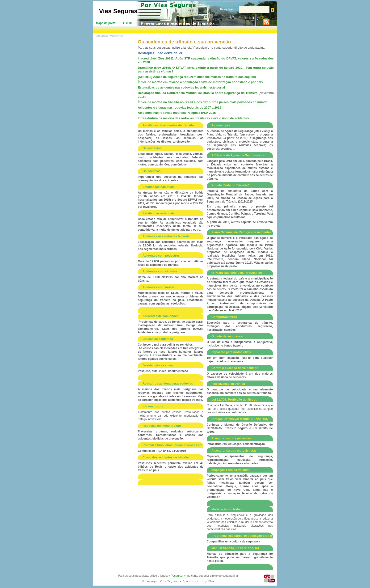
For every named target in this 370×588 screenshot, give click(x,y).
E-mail (127, 23)
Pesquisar (177, 576)
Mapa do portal (106, 23)
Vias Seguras (118, 11)
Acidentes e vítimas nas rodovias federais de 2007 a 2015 (179, 108)
